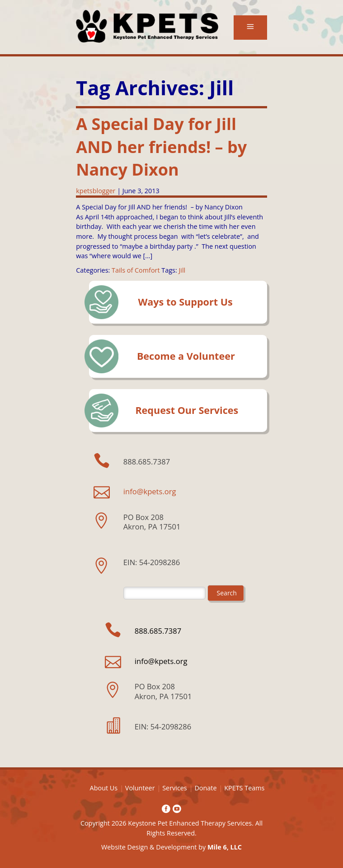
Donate (205, 788)
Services (175, 788)
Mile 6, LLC (225, 847)
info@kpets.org (150, 491)
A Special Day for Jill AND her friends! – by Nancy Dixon (161, 147)
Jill (182, 270)
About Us (104, 788)
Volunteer (140, 788)
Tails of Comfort (136, 270)
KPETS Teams (244, 788)
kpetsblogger (96, 191)
